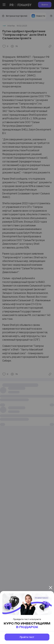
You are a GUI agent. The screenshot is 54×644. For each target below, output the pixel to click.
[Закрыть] (51, 588)
